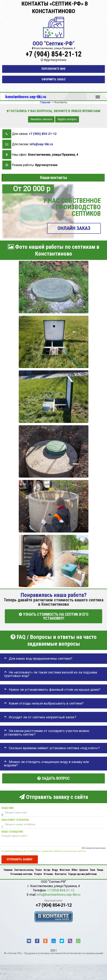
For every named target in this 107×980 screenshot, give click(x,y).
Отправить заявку (20, 859)
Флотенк (65, 870)
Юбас (75, 870)
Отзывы (48, 874)
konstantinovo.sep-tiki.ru (26, 97)
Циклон (84, 870)
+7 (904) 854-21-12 (54, 54)
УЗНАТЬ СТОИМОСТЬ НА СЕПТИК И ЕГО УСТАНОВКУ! (54, 616)
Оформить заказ (53, 79)
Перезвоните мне (53, 69)
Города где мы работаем (82, 874)
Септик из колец (24, 870)
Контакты (61, 874)
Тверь (100, 870)
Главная (8, 870)
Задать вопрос (67, 119)
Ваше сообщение (12, 832)
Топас (38, 870)
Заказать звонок (41, 119)
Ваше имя (8, 808)
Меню (98, 95)
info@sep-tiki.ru (41, 144)
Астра (47, 870)
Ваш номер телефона (15, 820)
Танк (92, 870)
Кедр (55, 870)
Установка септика (21, 874)
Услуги (38, 874)
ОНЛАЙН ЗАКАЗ (74, 228)
